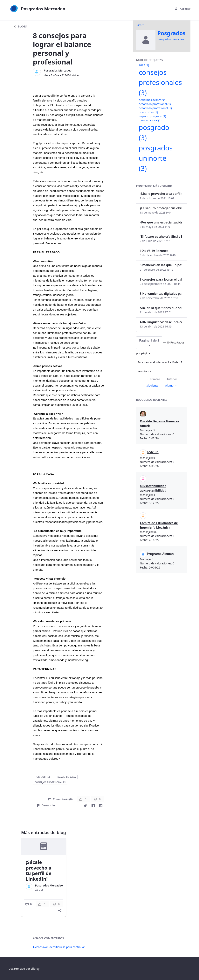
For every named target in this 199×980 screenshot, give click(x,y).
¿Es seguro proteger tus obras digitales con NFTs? (161, 208)
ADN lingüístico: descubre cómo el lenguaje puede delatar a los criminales (161, 322)
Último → (171, 385)
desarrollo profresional (155, 108)
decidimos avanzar (153, 100)
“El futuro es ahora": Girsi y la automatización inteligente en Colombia (161, 237)
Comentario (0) (60, 799)
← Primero (153, 379)
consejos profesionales (50, 782)
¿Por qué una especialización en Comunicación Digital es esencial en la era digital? (161, 222)
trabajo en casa (66, 777)
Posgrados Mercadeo (58, 70)
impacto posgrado (152, 116)
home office (42, 777)
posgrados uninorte (156, 158)
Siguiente (152, 385)
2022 (144, 65)
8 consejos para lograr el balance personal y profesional (161, 279)
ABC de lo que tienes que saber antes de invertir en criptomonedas (161, 308)
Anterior (172, 379)
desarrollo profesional (155, 104)
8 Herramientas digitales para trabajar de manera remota (161, 294)
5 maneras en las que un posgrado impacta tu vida (161, 265)
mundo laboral (150, 120)
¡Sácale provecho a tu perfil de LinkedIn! (39, 870)
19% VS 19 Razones (154, 251)
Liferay (35, 969)
